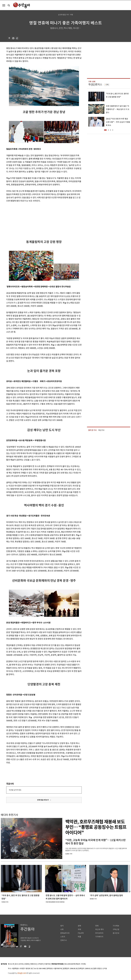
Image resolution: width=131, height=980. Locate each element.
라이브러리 (99, 933)
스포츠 (63, 937)
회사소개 (11, 964)
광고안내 (116, 933)
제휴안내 (33, 964)
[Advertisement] (39, 219)
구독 (107, 85)
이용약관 (47, 964)
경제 (79, 926)
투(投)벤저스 (95, 85)
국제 (79, 929)
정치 (62, 926)
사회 (62, 929)
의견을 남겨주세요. (15, 790)
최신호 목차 (99, 929)
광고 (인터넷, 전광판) (22, 964)
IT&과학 (81, 933)
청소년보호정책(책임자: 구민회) (75, 964)
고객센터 (40, 964)
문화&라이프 (65, 933)
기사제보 (116, 926)
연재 (97, 926)
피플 (79, 937)
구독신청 (116, 929)
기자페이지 (99, 937)
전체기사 (64, 940)
